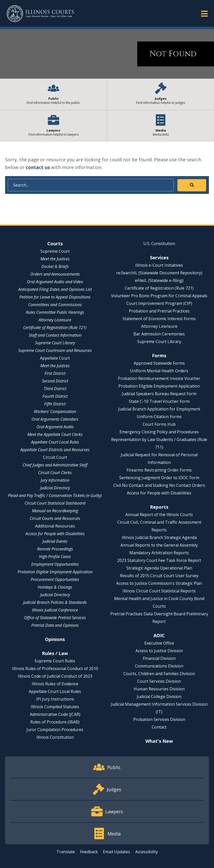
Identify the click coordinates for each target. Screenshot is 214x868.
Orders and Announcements (55, 274)
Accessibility (147, 852)
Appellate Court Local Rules (55, 442)
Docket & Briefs (55, 266)
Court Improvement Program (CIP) (159, 303)
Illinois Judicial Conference (55, 610)
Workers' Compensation (55, 411)
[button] (204, 13)
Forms (159, 355)
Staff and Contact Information (55, 335)
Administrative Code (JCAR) (55, 714)
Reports (159, 507)
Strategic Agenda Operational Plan (159, 568)
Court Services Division (159, 681)
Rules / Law (55, 653)
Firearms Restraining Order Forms (159, 470)
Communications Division (159, 666)
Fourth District (55, 396)
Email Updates (117, 852)
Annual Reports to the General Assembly (159, 545)
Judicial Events (55, 541)
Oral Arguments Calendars (55, 419)
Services (159, 258)
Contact (159, 727)
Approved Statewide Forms (159, 363)
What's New (159, 741)
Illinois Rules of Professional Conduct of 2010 (55, 668)
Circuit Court (55, 457)
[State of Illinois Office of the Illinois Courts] (40, 14)
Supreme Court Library (55, 343)
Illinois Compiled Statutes (55, 707)
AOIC (159, 635)
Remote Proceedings (55, 549)
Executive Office (159, 643)
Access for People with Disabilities (55, 534)
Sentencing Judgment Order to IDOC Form (159, 478)
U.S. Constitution (159, 244)
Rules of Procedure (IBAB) (55, 722)
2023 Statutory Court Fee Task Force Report (159, 560)
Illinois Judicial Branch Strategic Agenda (159, 537)
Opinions (55, 639)
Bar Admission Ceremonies (159, 334)
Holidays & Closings (55, 587)
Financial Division (159, 658)
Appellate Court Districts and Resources (55, 450)
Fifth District (55, 404)
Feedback (89, 852)
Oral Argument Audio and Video (55, 282)
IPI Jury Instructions (55, 699)
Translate (66, 852)
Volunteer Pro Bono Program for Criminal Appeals (159, 296)
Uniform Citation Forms (159, 417)
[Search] (91, 185)
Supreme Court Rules (55, 661)
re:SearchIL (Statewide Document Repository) (159, 273)
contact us (38, 167)
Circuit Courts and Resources (55, 518)
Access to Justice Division (159, 651)
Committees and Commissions (55, 305)
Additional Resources (55, 526)
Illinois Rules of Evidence (55, 684)
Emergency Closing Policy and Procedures (159, 432)
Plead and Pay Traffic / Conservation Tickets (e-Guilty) (55, 495)
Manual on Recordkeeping (55, 511)
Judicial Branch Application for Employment (159, 409)
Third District (55, 389)
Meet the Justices (55, 259)
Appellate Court (55, 358)
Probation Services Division (159, 719)
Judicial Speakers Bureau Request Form (159, 394)
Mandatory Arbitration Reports (159, 553)
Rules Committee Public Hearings (55, 312)
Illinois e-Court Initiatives (159, 265)
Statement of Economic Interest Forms (159, 319)
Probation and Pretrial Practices (159, 311)
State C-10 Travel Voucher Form (159, 401)
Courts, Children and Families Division (159, 674)
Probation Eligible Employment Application (55, 572)
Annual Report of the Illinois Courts (159, 515)
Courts (55, 244)
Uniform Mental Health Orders (159, 371)
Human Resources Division (159, 689)
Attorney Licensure (55, 320)
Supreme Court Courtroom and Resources (55, 350)
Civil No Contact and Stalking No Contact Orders (159, 485)
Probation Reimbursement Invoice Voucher (159, 378)
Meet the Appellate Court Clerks (55, 434)
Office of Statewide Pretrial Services (55, 618)
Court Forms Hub (159, 424)
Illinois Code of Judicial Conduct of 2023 (55, 676)
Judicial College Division (159, 696)
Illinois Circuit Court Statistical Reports (159, 591)
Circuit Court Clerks (55, 473)
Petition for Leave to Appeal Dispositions (55, 297)
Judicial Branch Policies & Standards (55, 602)
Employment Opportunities (55, 564)
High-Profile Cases (55, 557)
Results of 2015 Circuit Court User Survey (159, 576)
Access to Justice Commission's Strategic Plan (159, 583)
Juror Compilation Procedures (55, 730)
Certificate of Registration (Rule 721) (55, 328)
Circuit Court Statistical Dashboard (55, 503)
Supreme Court (55, 251)
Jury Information (55, 480)
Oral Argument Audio (55, 427)
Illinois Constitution (55, 737)
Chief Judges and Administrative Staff (55, 465)
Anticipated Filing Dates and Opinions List (55, 289)
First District (55, 373)
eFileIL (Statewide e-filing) (159, 280)
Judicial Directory (55, 488)
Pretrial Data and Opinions (55, 625)
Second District (55, 381)
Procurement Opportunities (55, 579)
